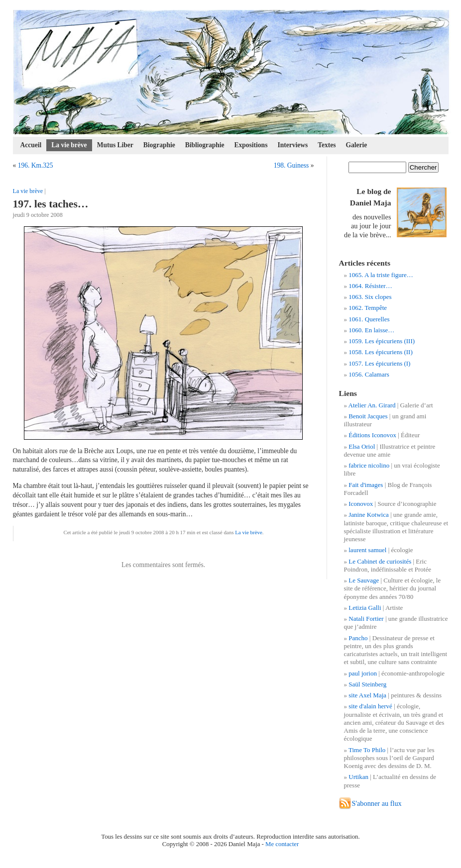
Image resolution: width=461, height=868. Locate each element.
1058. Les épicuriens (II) (381, 352)
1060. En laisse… (371, 330)
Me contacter (282, 844)
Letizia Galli (365, 608)
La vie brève (69, 145)
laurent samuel (367, 550)
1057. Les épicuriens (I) (379, 363)
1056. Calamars (369, 374)
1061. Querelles (369, 319)
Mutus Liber (115, 145)
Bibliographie (205, 145)
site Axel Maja (367, 695)
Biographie (159, 145)
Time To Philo (367, 750)
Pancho (358, 638)
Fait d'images (366, 485)
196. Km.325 (36, 165)
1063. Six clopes (370, 297)
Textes (327, 145)
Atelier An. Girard (372, 405)
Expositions (251, 145)
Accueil (31, 145)
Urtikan (358, 777)
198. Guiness (291, 165)
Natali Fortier (366, 619)
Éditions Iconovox (372, 435)
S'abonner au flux (377, 803)
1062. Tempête (368, 308)
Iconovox (361, 504)
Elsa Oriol (362, 446)
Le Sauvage (364, 580)
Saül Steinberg (367, 684)
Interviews (292, 145)
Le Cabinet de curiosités (380, 561)
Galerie (357, 145)
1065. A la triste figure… (381, 275)
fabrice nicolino (369, 465)
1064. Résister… (370, 286)
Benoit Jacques (368, 416)
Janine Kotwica (369, 515)
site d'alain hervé (370, 706)
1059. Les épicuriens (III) (382, 341)
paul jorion (363, 673)
